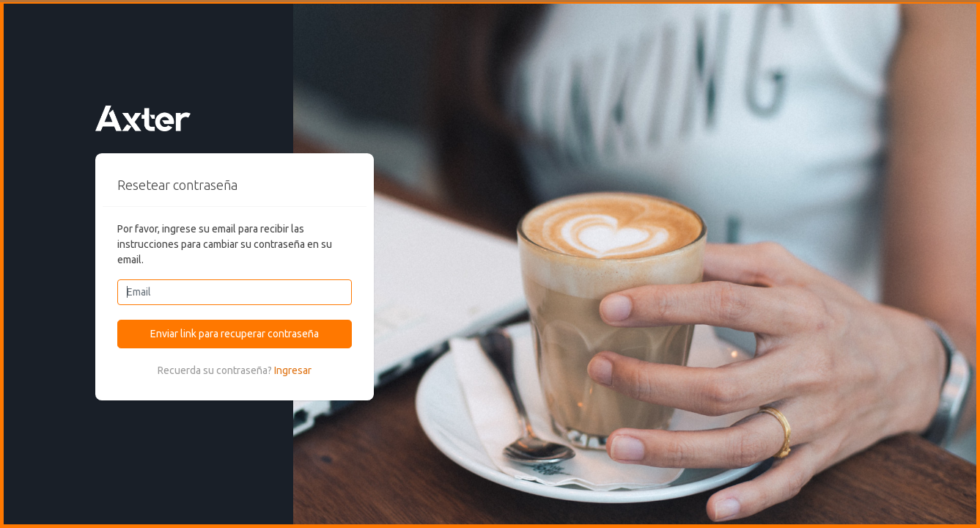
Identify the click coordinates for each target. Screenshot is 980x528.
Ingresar (293, 370)
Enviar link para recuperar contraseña (235, 334)
